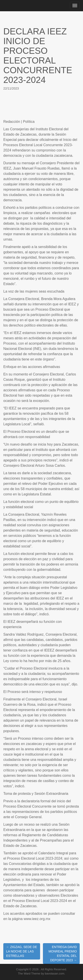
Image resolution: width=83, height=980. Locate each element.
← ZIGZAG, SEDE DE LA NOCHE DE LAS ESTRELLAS (22, 951)
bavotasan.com (54, 973)
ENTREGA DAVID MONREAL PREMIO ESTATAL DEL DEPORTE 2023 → (63, 954)
